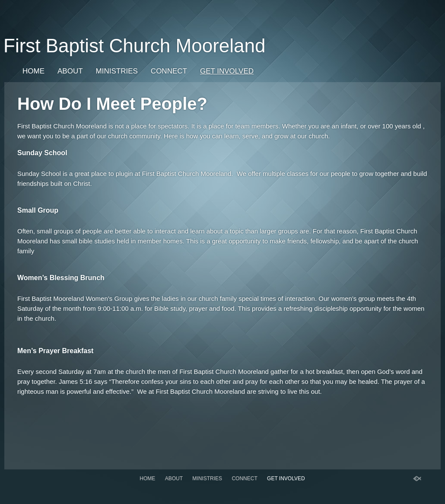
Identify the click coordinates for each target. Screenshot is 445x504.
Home (33, 71)
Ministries (117, 71)
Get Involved (227, 71)
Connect (169, 71)
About (70, 71)
